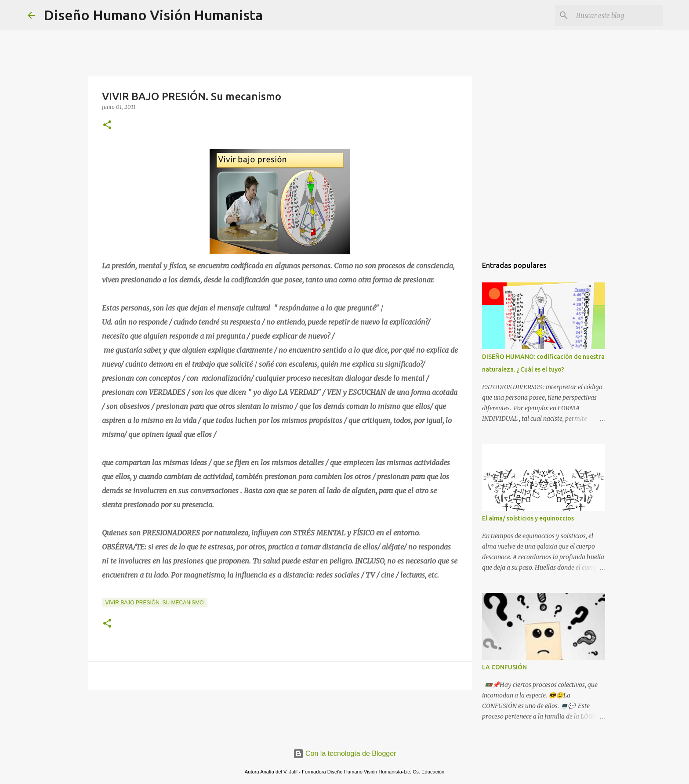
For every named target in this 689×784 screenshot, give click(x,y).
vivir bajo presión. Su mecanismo (155, 603)
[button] (107, 125)
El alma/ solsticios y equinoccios (528, 518)
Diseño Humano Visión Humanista (153, 15)
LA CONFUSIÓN (504, 667)
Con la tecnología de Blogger (345, 753)
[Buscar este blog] (617, 15)
